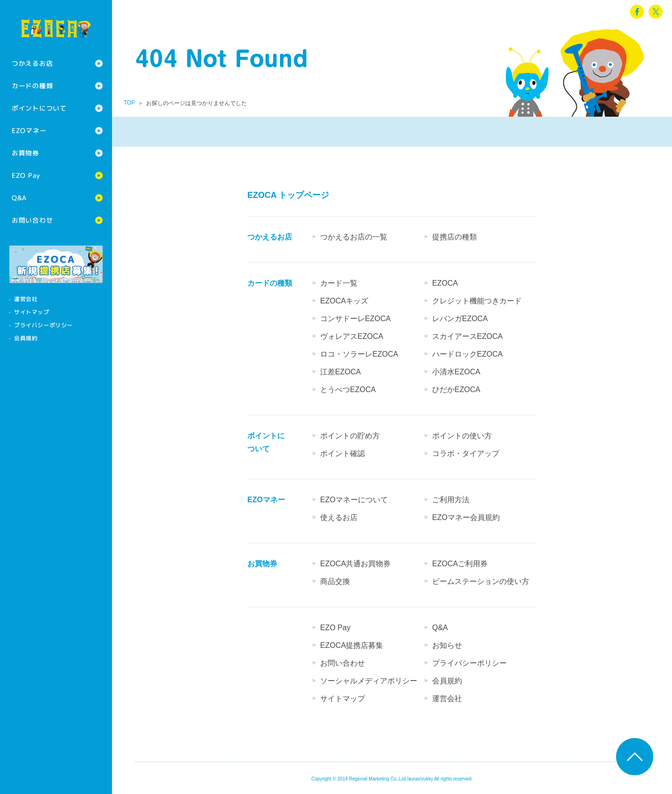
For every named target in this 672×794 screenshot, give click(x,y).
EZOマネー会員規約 (466, 517)
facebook (637, 12)
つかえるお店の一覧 (354, 237)
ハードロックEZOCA (467, 354)
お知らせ (447, 645)
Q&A (19, 198)
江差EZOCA (340, 372)
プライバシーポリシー (43, 325)
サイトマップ (32, 312)
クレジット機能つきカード (477, 301)
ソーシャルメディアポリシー (369, 681)
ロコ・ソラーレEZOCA (359, 354)
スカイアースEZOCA (467, 336)
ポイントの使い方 (462, 436)
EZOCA (445, 283)
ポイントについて (39, 108)
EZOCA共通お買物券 (355, 564)
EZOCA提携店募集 (352, 645)
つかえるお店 (32, 63)
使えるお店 (339, 517)
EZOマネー (29, 130)
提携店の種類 (455, 237)
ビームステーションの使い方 (481, 581)
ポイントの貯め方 (350, 436)
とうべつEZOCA (348, 390)
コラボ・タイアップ (466, 453)
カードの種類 (32, 86)
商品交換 (335, 581)
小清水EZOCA (456, 372)
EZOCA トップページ (288, 195)
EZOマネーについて (354, 500)
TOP (129, 103)
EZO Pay (26, 175)
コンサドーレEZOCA (355, 319)
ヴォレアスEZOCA (352, 336)
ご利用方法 (451, 500)
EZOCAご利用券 (460, 564)
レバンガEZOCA (460, 319)
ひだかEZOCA (456, 390)
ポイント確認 (343, 453)
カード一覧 (339, 283)
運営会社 (26, 299)
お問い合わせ (32, 220)
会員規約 (26, 338)
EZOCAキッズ (344, 301)
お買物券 (25, 153)
